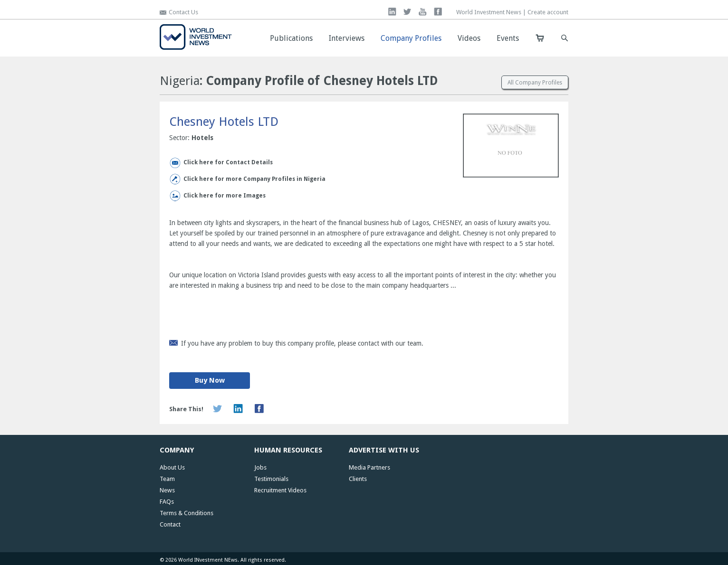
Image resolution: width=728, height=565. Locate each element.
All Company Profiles (535, 83)
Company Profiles (411, 38)
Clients (358, 479)
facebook (438, 12)
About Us (172, 467)
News (167, 490)
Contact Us (183, 12)
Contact (170, 524)
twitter (407, 12)
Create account (548, 12)
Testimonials (271, 479)
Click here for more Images (225, 196)
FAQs (167, 502)
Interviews (347, 38)
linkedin (392, 12)
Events (508, 38)
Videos (469, 38)
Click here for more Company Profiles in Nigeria (254, 179)
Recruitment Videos (280, 490)
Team (167, 479)
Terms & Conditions (187, 513)
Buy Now (210, 380)
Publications (291, 38)
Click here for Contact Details (228, 162)
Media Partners (369, 467)
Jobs (260, 467)
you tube (423, 12)
